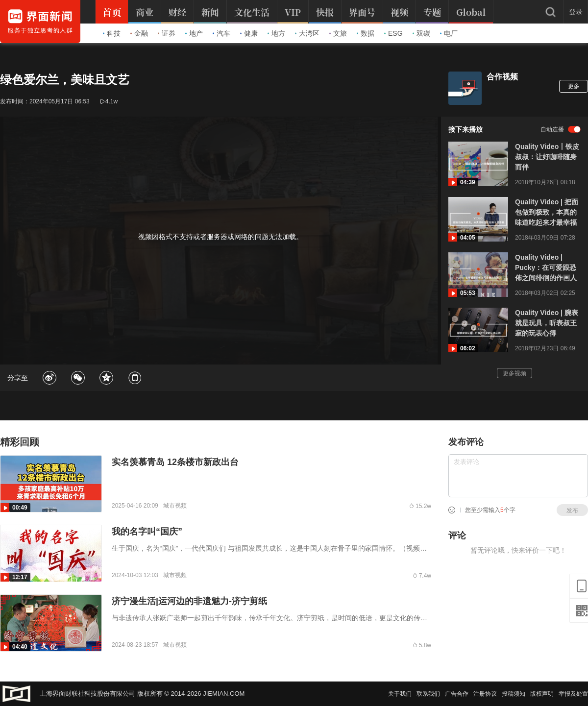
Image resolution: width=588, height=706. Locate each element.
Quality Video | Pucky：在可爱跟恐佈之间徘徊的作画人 (546, 268)
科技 (112, 33)
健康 (249, 33)
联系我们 (428, 694)
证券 (167, 33)
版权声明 (542, 694)
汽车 (221, 33)
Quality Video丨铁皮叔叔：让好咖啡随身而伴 (547, 157)
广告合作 (457, 694)
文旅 (338, 33)
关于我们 (400, 694)
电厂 (449, 33)
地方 (276, 33)
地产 (194, 33)
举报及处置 (573, 694)
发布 (572, 511)
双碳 (421, 33)
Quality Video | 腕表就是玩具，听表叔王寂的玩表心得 (547, 323)
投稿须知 (514, 694)
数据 (366, 33)
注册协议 (485, 694)
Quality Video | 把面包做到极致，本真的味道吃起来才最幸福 (547, 212)
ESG (393, 33)
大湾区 (307, 33)
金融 (139, 33)
